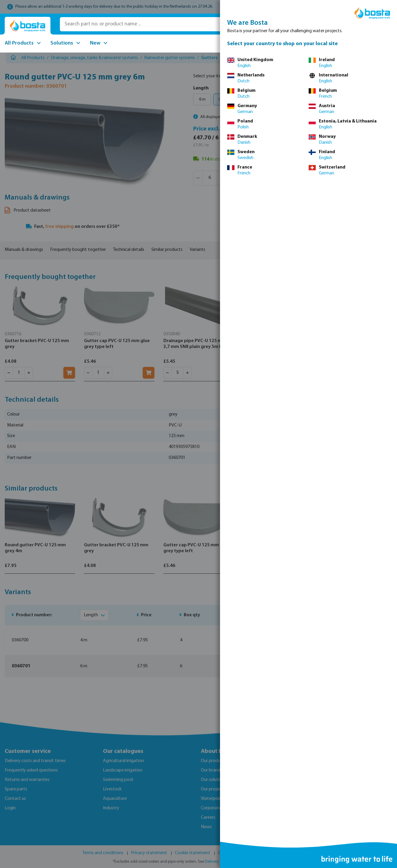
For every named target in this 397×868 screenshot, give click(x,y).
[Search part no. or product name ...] (144, 24)
